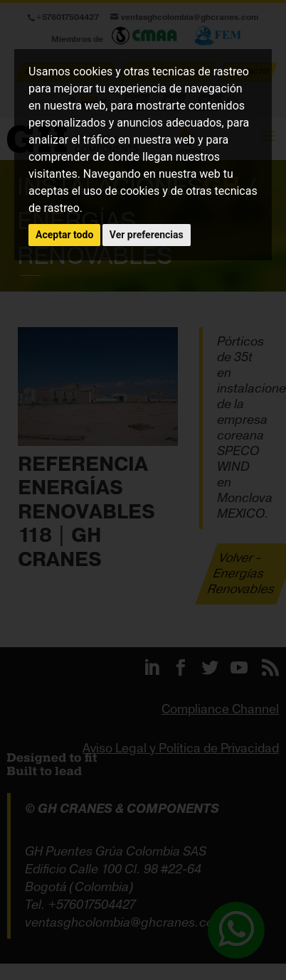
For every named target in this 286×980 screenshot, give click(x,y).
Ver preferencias (147, 235)
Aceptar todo (64, 235)
